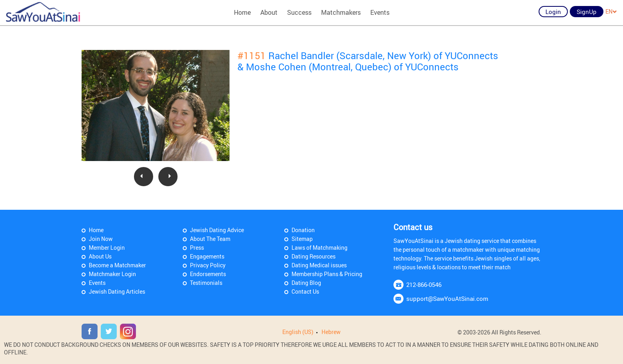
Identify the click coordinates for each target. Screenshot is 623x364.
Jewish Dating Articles (117, 291)
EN (611, 11)
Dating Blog (306, 283)
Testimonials (206, 283)
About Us (100, 256)
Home (242, 12)
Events (380, 12)
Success (299, 12)
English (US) (298, 332)
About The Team (210, 239)
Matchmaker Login (112, 274)
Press (197, 248)
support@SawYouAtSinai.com (447, 298)
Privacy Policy (208, 265)
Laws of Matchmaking (319, 248)
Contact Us (305, 291)
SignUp (587, 12)
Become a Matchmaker (117, 265)
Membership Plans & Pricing (327, 274)
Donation (303, 230)
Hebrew (331, 332)
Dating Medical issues (319, 265)
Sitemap (302, 239)
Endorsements (208, 274)
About (269, 12)
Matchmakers (341, 12)
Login (553, 12)
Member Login (107, 248)
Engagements (207, 256)
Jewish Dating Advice (217, 230)
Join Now (101, 239)
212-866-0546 (424, 284)
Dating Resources (313, 256)
